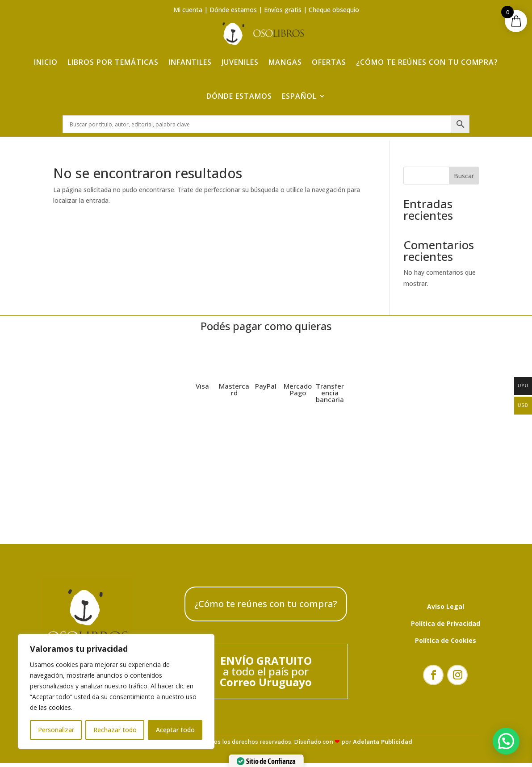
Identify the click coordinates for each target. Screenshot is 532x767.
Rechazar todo (115, 730)
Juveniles (240, 54)
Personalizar (56, 730)
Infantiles (190, 54)
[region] (116, 692)
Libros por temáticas (113, 54)
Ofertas (329, 54)
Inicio (46, 54)
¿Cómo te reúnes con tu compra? (427, 54)
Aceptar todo (175, 730)
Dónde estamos (233, 10)
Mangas (285, 54)
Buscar (464, 180)
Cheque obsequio (334, 10)
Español (299, 88)
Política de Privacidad (446, 627)
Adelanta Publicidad (383, 746)
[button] (506, 741)
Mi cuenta (188, 10)
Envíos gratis (283, 10)
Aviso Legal (446, 610)
